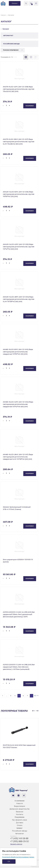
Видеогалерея (19, 806)
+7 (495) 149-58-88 (19, 838)
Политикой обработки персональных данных (18, 857)
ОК (9, 861)
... (7, 696)
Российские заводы (20, 831)
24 (14, 57)
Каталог (19, 828)
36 (16, 57)
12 (12, 57)
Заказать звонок (16, 844)
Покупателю (19, 817)
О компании (19, 801)
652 (35, 696)
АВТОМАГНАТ (8, 36)
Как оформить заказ (19, 820)
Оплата (20, 825)
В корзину (30, 106)
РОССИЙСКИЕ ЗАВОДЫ (11, 44)
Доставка (20, 823)
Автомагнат (20, 834)
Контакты (20, 814)
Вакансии (20, 812)
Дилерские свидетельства (19, 809)
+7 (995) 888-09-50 (19, 841)
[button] (33, 711)
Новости (20, 803)
